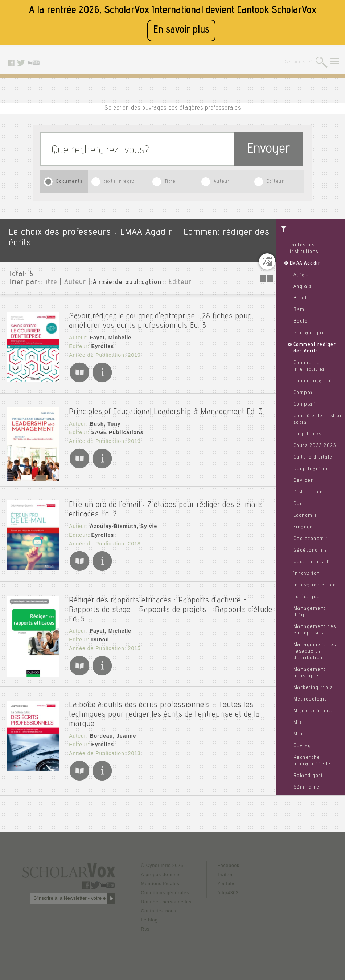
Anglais (303, 287)
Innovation (307, 574)
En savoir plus (181, 30)
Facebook (229, 864)
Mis (298, 723)
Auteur (222, 182)
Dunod (100, 639)
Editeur (275, 182)
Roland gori (308, 776)
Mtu (298, 734)
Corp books (308, 434)
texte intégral (120, 182)
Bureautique (309, 333)
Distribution (308, 492)
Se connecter (299, 62)
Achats (302, 275)
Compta (303, 393)
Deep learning (311, 469)
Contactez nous (159, 910)
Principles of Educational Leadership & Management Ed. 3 (166, 412)
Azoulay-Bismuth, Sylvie (123, 526)
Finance (303, 527)
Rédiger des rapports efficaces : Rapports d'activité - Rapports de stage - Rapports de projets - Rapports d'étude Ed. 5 (171, 609)
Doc (298, 504)
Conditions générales (165, 892)
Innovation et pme (317, 585)
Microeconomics (314, 711)
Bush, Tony (105, 423)
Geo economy (311, 539)
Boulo (301, 322)
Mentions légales (160, 883)
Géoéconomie (311, 551)
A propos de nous (161, 874)
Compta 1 (305, 404)
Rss (145, 928)
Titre (170, 182)
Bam (299, 310)
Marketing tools (313, 688)
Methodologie (311, 699)
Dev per (303, 481)
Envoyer (268, 150)
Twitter (225, 874)
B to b (301, 298)
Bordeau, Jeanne (113, 735)
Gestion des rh (312, 562)
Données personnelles (166, 901)
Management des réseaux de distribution (315, 652)
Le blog (149, 919)
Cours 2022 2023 (315, 446)
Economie (305, 516)
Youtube (227, 883)
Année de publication (127, 283)
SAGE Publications (117, 432)
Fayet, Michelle (110, 338)
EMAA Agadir (305, 263)
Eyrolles (102, 346)
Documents (70, 182)
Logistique (307, 597)
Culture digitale (313, 457)
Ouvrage (304, 746)
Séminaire (307, 787)
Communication (313, 381)
